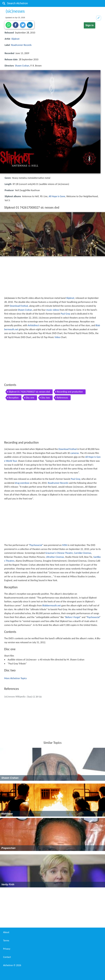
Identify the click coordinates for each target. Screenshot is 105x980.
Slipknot (15, 39)
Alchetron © (12, 965)
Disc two (46, 398)
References (62, 398)
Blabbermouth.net (51, 606)
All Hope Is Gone (57, 196)
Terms (6, 941)
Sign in (90, 25)
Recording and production (70, 392)
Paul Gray (66, 314)
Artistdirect (34, 325)
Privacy (7, 949)
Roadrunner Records (21, 45)
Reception (14, 398)
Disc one (30, 398)
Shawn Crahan (22, 66)
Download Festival (19, 306)
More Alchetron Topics (15, 678)
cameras (75, 453)
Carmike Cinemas (83, 553)
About (6, 932)
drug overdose (22, 483)
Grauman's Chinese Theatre (59, 553)
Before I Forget (73, 617)
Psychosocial (36, 545)
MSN (65, 545)
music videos (53, 310)
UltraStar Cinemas (55, 557)
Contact (7, 957)
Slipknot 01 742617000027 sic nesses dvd (29, 392)
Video (57, 337)
